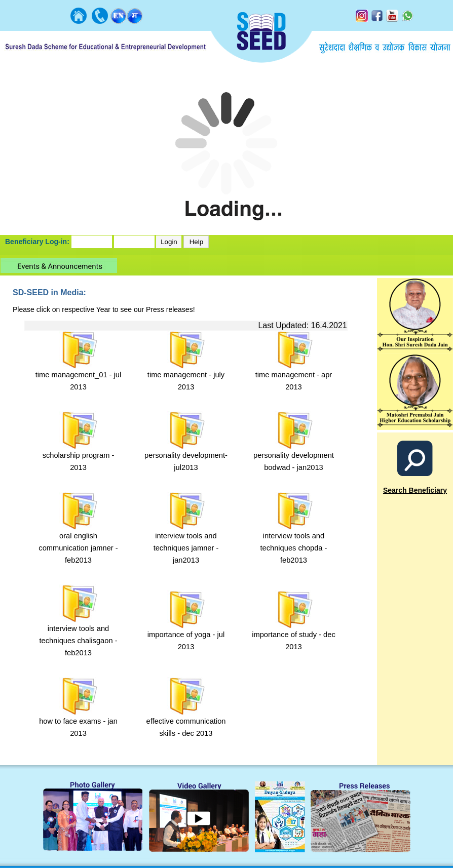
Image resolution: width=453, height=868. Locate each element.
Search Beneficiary (415, 490)
